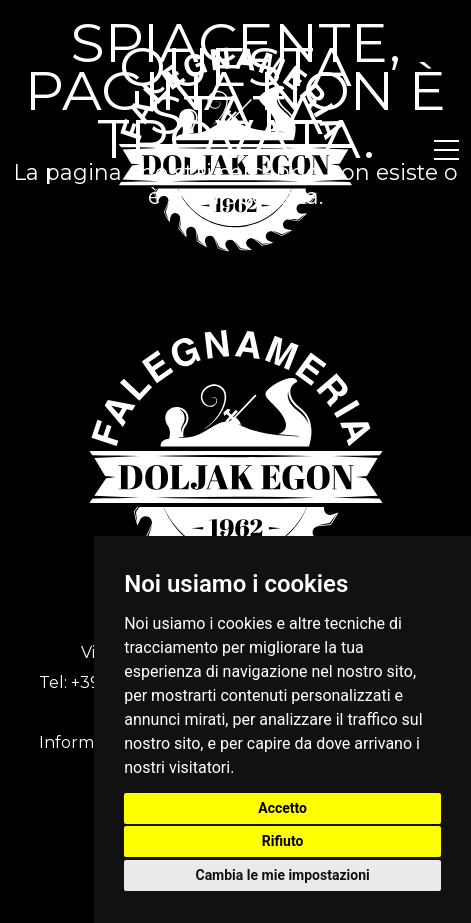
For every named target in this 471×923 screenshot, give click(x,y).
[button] (446, 150)
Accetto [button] (282, 808)
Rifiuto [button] (283, 841)
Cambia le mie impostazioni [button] (282, 875)
